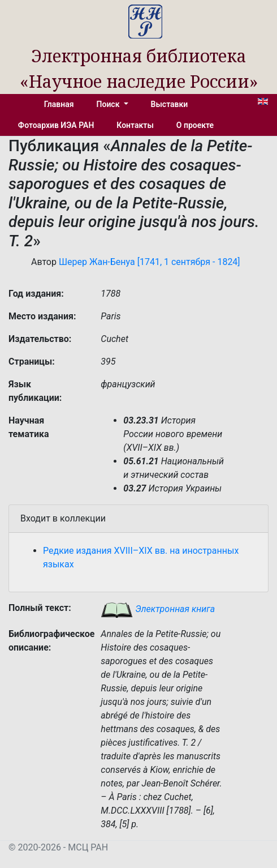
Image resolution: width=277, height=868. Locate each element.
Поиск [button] (109, 104)
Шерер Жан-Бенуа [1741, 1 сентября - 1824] (150, 262)
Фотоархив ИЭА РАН (56, 125)
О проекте (195, 125)
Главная (59, 104)
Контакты (135, 125)
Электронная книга (158, 609)
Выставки (170, 104)
